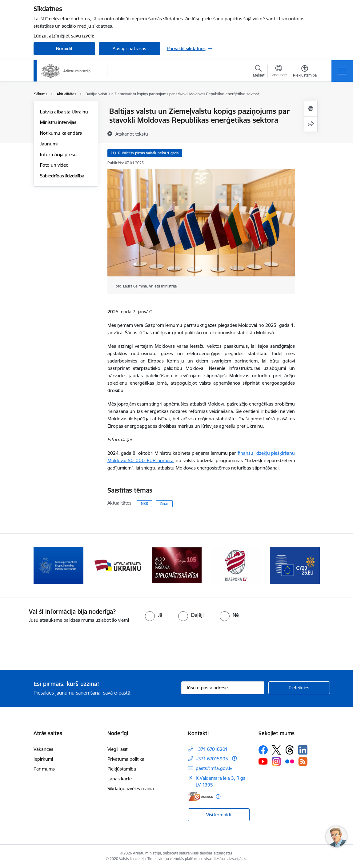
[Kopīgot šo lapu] (311, 124)
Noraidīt (64, 48)
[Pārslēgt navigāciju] (342, 71)
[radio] (154, 615)
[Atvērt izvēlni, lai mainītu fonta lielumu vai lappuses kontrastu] (305, 72)
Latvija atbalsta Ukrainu (64, 112)
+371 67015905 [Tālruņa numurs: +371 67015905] (212, 759)
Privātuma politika (126, 759)
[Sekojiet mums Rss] (303, 761)
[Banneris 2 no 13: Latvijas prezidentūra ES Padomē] (118, 565)
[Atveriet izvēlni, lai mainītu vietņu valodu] (279, 72)
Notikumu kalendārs (61, 133)
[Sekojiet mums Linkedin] (303, 750)
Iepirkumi (43, 759)
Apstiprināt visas (129, 48)
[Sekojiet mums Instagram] (276, 761)
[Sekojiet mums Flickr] (290, 761)
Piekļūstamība (122, 769)
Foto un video (54, 165)
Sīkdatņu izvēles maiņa (131, 789)
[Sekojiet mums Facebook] (263, 750)
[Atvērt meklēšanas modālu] (259, 72)
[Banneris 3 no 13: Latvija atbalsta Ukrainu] (177, 565)
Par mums (44, 769)
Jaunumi (49, 144)
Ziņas (164, 503)
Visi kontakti (219, 815)
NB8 (144, 503)
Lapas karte (120, 779)
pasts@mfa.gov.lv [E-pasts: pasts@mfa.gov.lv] (214, 768)
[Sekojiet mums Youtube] (263, 761)
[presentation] (51, 647)
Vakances (43, 749)
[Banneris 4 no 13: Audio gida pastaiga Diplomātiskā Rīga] (236, 565)
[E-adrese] (200, 797)
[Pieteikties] (299, 688)
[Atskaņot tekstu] (132, 134)
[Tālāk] (310, 565)
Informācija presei (59, 155)
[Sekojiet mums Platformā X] (276, 750)
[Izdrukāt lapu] (311, 109)
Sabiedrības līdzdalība (62, 176)
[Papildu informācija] (234, 758)
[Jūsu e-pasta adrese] (223, 688)
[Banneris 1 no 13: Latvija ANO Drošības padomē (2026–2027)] (58, 565)
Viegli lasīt (117, 749)
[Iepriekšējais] (44, 565)
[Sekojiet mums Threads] (290, 750)
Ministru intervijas (58, 122)
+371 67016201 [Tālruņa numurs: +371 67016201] (212, 749)
